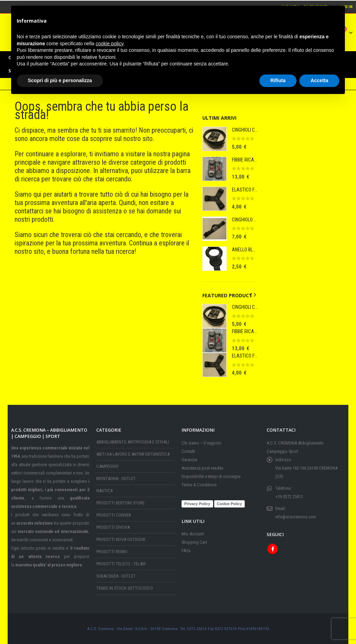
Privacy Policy (197, 504)
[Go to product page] (215, 139)
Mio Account (193, 534)
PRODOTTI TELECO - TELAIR (121, 564)
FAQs (186, 551)
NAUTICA (104, 491)
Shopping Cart (194, 542)
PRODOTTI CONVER (114, 515)
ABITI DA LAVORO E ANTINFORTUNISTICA (133, 454)
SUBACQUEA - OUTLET (116, 576)
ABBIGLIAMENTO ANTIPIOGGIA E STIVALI (133, 442)
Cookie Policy (229, 504)
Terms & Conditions (199, 485)
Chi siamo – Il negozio (201, 443)
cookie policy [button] (109, 44)
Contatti (188, 451)
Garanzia (189, 460)
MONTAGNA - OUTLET (116, 478)
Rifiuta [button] (278, 80)
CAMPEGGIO (107, 466)
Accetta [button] (319, 80)
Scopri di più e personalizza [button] (60, 80)
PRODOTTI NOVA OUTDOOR (121, 539)
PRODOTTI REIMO (112, 552)
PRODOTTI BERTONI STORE (120, 503)
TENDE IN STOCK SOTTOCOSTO (125, 588)
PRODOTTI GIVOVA (113, 527)
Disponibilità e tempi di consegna (211, 476)
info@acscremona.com (296, 517)
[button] (251, 295)
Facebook (273, 549)
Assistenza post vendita (202, 468)
